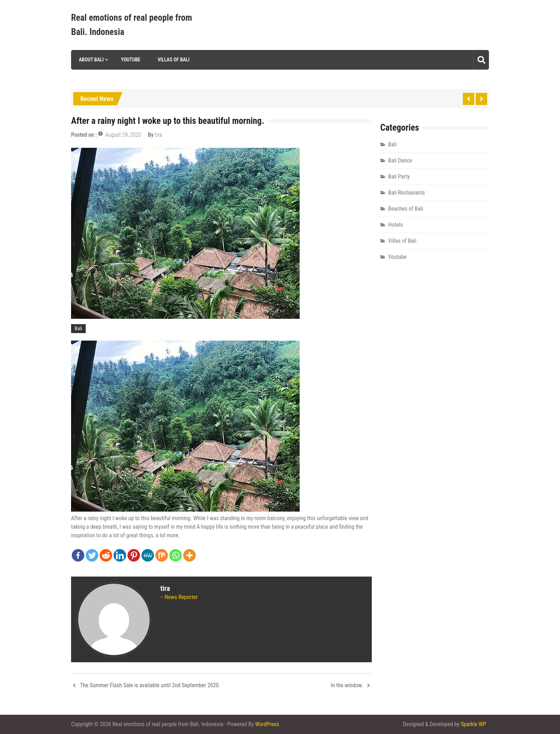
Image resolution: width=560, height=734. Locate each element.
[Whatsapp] (176, 555)
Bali (78, 328)
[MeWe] (148, 555)
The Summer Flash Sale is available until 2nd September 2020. (150, 685)
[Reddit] (106, 555)
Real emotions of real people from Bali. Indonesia (132, 25)
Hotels (396, 225)
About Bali (91, 60)
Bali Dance (400, 160)
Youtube (130, 60)
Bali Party (399, 177)
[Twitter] (92, 555)
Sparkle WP (473, 724)
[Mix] (162, 555)
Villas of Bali (173, 60)
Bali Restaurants (407, 193)
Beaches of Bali (406, 209)
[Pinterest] (134, 555)
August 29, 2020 (123, 135)
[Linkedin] (120, 555)
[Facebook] (78, 555)
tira (159, 135)
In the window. (347, 685)
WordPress (267, 724)
